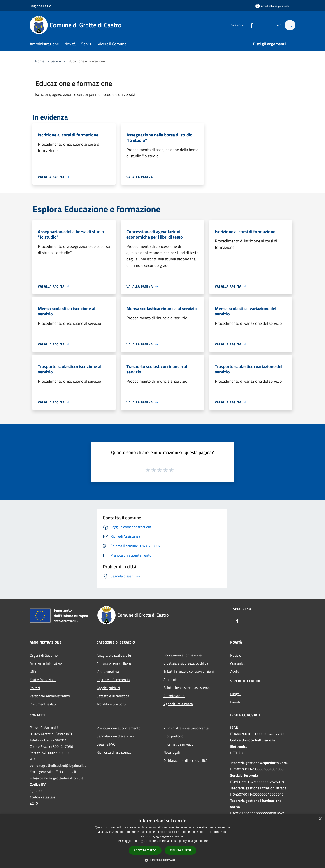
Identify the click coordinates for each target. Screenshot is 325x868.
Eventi (235, 702)
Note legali (172, 752)
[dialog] (162, 841)
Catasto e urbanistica (113, 696)
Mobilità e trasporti (111, 704)
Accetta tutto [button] (145, 850)
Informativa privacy (178, 744)
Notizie (236, 655)
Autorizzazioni (174, 696)
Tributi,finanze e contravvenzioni (189, 671)
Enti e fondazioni (43, 680)
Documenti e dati (43, 704)
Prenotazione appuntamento (118, 728)
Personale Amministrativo (50, 696)
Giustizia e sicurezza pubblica (186, 663)
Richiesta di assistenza (114, 752)
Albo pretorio (173, 736)
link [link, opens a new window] (206, 841)
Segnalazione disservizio (115, 736)
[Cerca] (290, 25)
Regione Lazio (40, 6)
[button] (162, 860)
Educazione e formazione (182, 655)
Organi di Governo (44, 655)
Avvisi (235, 672)
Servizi (56, 61)
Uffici (34, 672)
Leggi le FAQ (106, 744)
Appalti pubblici (108, 688)
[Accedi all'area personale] (272, 6)
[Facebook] (250, 25)
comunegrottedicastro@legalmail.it (58, 765)
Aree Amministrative (46, 663)
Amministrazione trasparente (186, 728)
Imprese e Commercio (113, 680)
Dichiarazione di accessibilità (185, 760)
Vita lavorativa (108, 672)
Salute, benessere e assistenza (187, 688)
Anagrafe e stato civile (114, 655)
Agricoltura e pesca (178, 704)
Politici (35, 688)
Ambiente (171, 679)
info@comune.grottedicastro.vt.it (56, 778)
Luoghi (235, 694)
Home (40, 61)
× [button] (320, 819)
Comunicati (239, 663)
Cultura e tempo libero (114, 663)
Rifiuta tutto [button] (181, 850)
